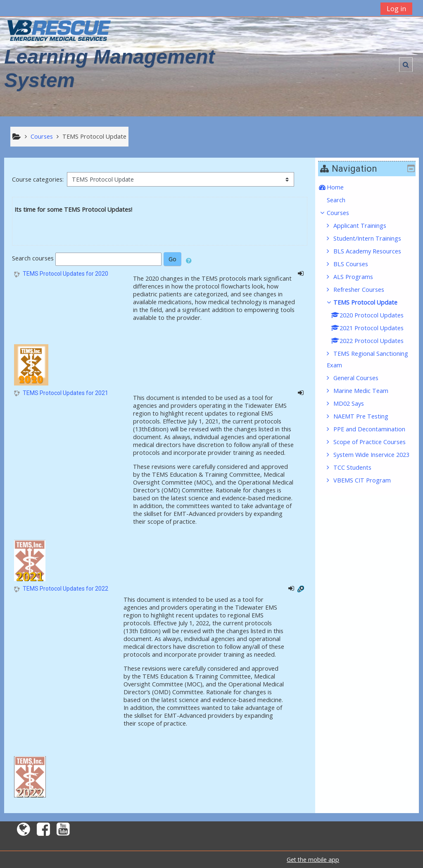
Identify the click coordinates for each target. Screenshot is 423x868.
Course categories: (38, 179)
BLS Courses (357, 264)
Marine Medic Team (367, 391)
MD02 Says (355, 403)
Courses (344, 213)
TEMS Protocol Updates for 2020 (65, 274)
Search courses (33, 259)
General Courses (362, 378)
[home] (59, 30)
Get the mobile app (313, 860)
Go (172, 259)
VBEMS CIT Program (368, 492)
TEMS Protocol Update (372, 302)
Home (341, 187)
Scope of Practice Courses (376, 442)
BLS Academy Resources (373, 251)
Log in (396, 9)
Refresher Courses (365, 290)
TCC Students (359, 479)
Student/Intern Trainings (373, 238)
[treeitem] (370, 187)
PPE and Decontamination (375, 429)
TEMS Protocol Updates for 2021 (65, 393)
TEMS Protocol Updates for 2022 (65, 589)
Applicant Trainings (366, 226)
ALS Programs (359, 277)
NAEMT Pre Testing (367, 416)
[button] (406, 65)
